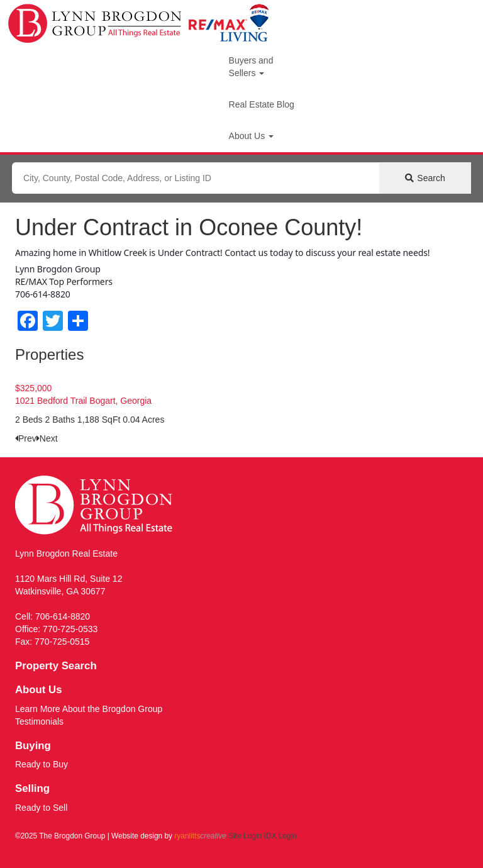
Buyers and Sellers (251, 67)
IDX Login (280, 836)
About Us (251, 136)
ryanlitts (200, 836)
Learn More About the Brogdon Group (89, 709)
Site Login (245, 836)
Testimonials (39, 721)
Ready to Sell (41, 808)
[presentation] (26, 438)
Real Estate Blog (262, 104)
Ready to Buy (42, 764)
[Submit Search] (425, 178)
